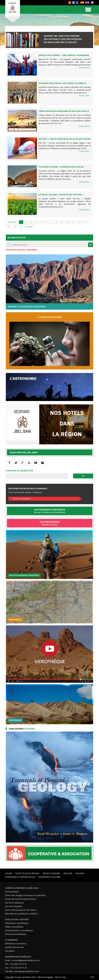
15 (15, 227)
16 (21, 227)
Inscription (10, 951)
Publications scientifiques (17, 923)
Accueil (9, 873)
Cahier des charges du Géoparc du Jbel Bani (25, 895)
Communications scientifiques (19, 930)
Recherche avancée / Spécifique (21, 250)
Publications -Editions (17, 919)
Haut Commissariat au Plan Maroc (21, 910)
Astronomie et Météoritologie (20, 877)
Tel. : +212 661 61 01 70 (16, 964)
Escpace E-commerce (22, 499)
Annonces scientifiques (16, 934)
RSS (92, 977)
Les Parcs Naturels (14, 906)
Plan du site (60, 977)
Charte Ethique (12, 892)
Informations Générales (18, 957)
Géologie (68, 873)
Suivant (29, 227)
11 (73, 222)
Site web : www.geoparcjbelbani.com (22, 971)
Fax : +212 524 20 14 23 (16, 968)
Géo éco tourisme (51, 873)
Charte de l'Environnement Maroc (21, 899)
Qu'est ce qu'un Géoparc (27, 873)
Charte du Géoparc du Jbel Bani (22, 888)
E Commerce (11, 940)
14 (9, 227)
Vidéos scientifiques (14, 927)
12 (79, 222)
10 (67, 222)
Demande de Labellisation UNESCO (21, 914)
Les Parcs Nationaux (14, 903)
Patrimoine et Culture (49, 877)
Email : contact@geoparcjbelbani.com (22, 960)
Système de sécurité (14, 947)
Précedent (12, 222)
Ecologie (80, 873)
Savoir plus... (85, 67)
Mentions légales (45, 977)
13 (85, 222)
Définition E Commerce (16, 944)
